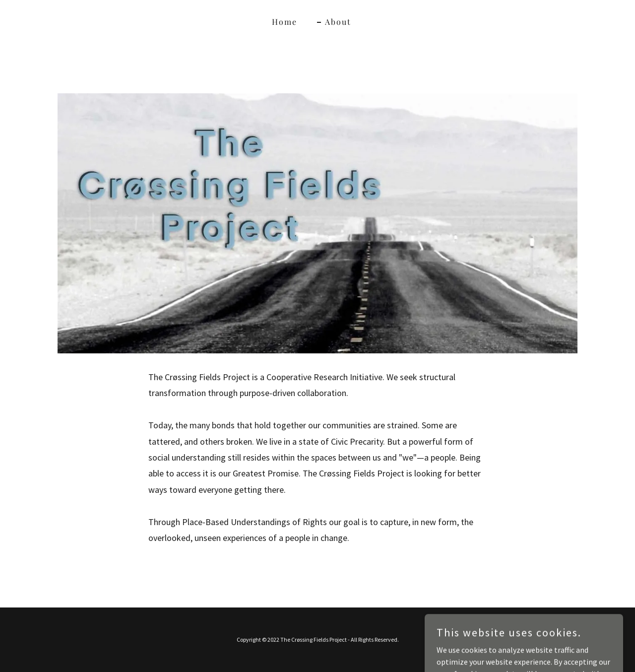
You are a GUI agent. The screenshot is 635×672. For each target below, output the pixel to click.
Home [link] (285, 22)
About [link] (338, 22)
